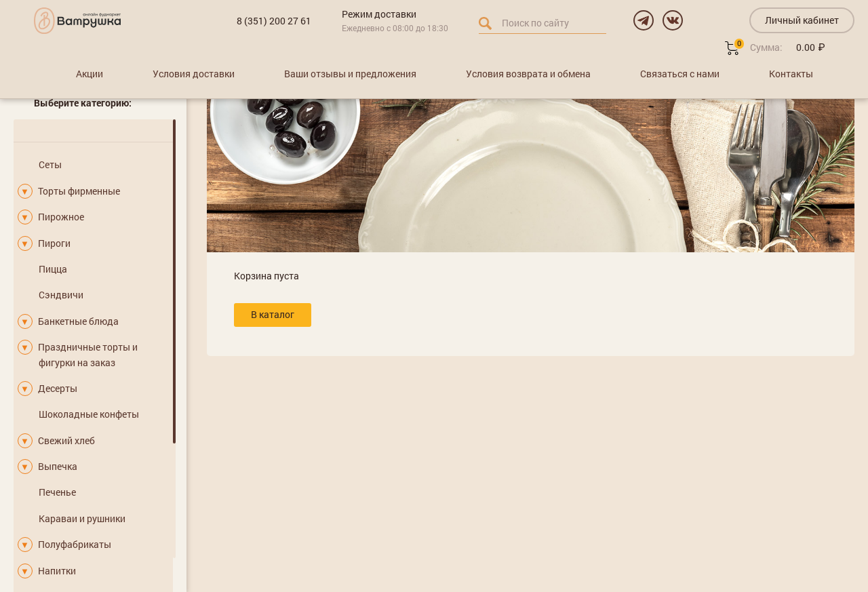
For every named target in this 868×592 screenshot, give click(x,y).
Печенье (57, 492)
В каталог (273, 314)
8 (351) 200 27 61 (274, 21)
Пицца (53, 269)
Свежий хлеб (66, 440)
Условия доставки (194, 74)
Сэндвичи (61, 295)
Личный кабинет (802, 20)
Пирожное (61, 217)
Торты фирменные (79, 191)
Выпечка (58, 466)
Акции (90, 74)
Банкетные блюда (78, 321)
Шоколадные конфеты (89, 414)
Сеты (50, 164)
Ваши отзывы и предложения (350, 74)
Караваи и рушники (82, 518)
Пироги (54, 243)
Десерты (58, 388)
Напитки (57, 571)
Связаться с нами (680, 74)
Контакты (791, 74)
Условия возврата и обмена (528, 74)
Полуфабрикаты (75, 544)
